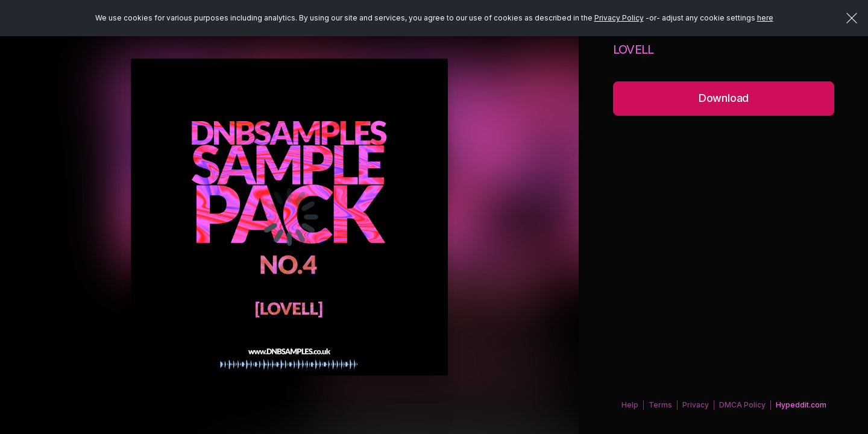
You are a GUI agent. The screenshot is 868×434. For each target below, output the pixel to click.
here (765, 18)
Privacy (696, 405)
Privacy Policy (619, 18)
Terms (660, 405)
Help (630, 405)
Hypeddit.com (801, 405)
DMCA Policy (742, 405)
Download (724, 98)
